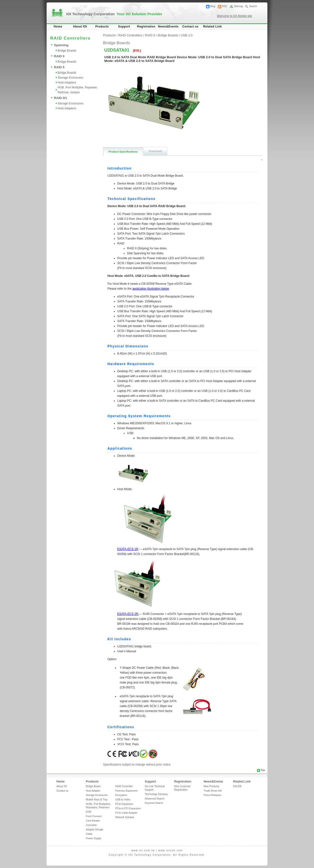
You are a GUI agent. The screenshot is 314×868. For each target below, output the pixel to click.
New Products (211, 786)
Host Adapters (67, 83)
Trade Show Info (213, 791)
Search (253, 6)
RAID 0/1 (60, 98)
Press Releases (212, 795)
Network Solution (125, 817)
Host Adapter (93, 791)
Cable (89, 834)
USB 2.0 (187, 35)
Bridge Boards (67, 51)
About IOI (80, 27)
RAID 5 (59, 67)
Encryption (121, 795)
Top (263, 770)
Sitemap (239, 6)
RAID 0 (59, 56)
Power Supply (94, 838)
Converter (91, 825)
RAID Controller (124, 786)
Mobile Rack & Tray (97, 800)
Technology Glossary (156, 794)
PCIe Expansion (124, 804)
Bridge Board (93, 786)
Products (102, 27)
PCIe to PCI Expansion (128, 808)
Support (124, 27)
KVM (89, 812)
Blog (213, 6)
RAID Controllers (130, 35)
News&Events (168, 27)
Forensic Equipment (126, 791)
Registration (146, 27)
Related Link (212, 27)
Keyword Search (154, 803)
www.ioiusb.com (170, 850)
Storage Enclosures (71, 78)
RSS (225, 6)
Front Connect (94, 816)
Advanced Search (155, 799)
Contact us (190, 27)
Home (58, 27)
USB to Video (123, 800)
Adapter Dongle (95, 830)
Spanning (61, 45)
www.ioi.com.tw (143, 850)
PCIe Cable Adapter (126, 813)
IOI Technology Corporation (114, 14)
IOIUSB (237, 786)
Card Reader (93, 821)
